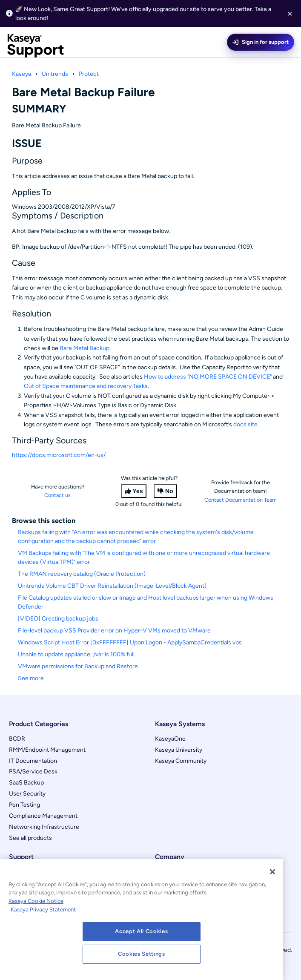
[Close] (272, 872)
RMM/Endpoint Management (47, 750)
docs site (245, 424)
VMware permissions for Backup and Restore (78, 666)
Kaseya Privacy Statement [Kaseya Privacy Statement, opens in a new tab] (43, 910)
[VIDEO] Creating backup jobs (58, 619)
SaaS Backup (26, 783)
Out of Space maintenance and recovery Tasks (86, 386)
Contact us (57, 495)
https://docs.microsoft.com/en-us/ (59, 455)
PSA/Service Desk (33, 772)
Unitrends (55, 74)
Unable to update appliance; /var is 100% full (76, 654)
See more (31, 678)
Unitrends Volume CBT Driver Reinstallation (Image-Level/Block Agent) (112, 586)
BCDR (17, 739)
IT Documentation (33, 761)
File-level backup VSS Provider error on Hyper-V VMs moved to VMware (114, 631)
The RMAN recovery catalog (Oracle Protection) (82, 574)
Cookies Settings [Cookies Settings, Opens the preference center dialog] (142, 954)
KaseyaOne (170, 739)
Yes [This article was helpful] (138, 491)
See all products (30, 838)
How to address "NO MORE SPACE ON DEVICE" (208, 377)
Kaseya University (179, 750)
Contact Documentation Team (241, 500)
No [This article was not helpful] (169, 491)
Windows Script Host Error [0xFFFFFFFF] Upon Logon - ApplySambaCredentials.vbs (130, 642)
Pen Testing (24, 805)
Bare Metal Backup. (85, 348)
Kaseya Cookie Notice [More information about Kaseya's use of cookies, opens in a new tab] (36, 901)
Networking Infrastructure (44, 827)
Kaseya (21, 74)
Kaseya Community (181, 761)
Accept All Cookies (141, 931)
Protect (89, 74)
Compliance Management (43, 816)
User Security (27, 794)
